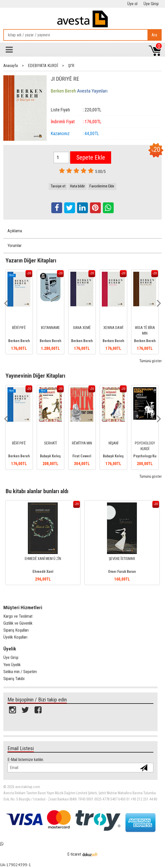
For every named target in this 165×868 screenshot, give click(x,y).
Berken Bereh (19, 341)
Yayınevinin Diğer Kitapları (35, 376)
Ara (154, 35)
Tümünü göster (151, 361)
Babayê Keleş (50, 456)
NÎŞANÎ (113, 443)
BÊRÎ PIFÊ (19, 328)
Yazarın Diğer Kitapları (31, 260)
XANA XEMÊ (82, 328)
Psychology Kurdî (147, 456)
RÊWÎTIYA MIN (82, 443)
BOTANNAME (50, 328)
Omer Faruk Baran (122, 572)
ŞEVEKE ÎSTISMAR (122, 559)
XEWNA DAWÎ (113, 328)
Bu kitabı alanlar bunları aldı (37, 491)
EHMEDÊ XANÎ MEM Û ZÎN (43, 559)
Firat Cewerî (82, 456)
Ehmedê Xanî (43, 572)
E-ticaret (74, 854)
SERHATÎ (50, 443)
